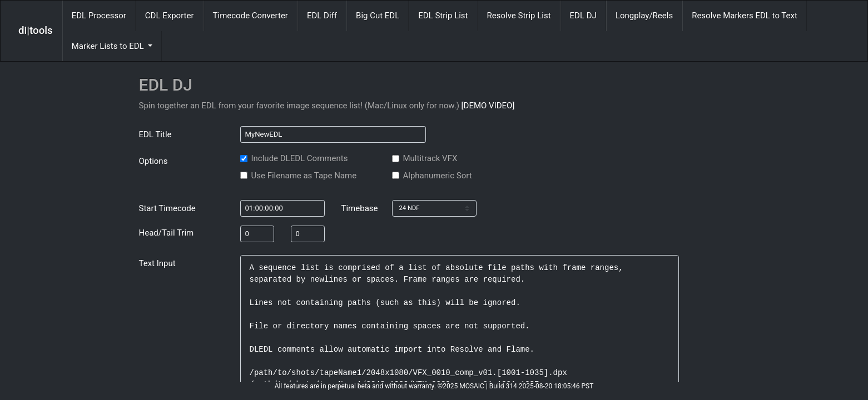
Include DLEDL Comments (300, 158)
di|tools (36, 31)
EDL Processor (99, 16)
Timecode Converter (251, 16)
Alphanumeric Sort (438, 176)
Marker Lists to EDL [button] (109, 46)
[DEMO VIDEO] (488, 106)
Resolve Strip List (519, 16)
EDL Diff (322, 16)
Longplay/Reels (644, 16)
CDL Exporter (170, 16)
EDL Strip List (443, 16)
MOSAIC (472, 386)
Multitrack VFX (430, 158)
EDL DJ (583, 16)
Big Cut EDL (378, 16)
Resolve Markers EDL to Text (745, 16)
